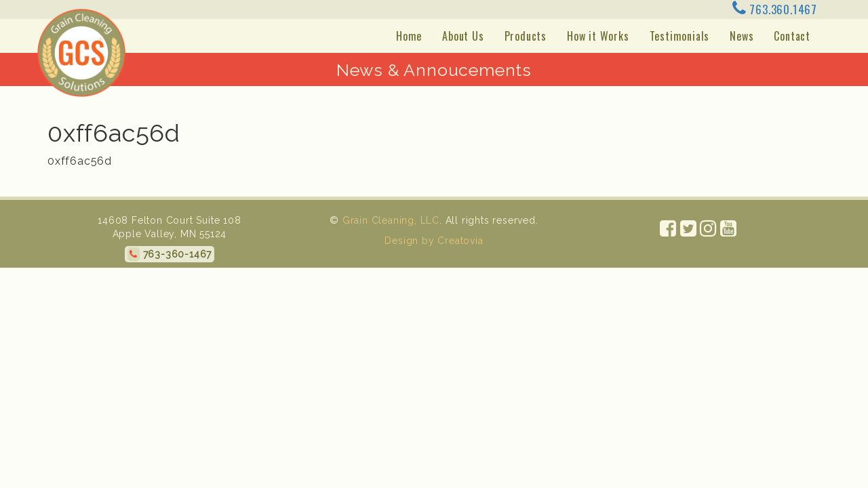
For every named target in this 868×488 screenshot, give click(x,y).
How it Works (598, 36)
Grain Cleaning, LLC (391, 220)
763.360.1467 (775, 9)
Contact (792, 36)
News (742, 36)
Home (409, 36)
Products (526, 36)
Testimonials (680, 36)
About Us (463, 36)
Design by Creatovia (434, 241)
